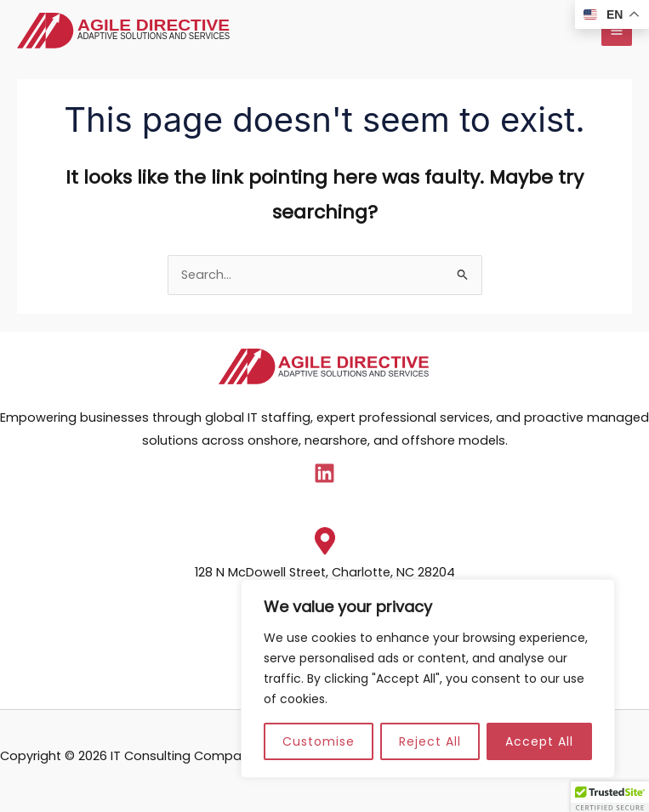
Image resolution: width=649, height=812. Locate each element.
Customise (319, 741)
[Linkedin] (324, 473)
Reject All (430, 741)
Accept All (539, 741)
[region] (428, 679)
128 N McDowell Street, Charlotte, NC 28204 (325, 572)
